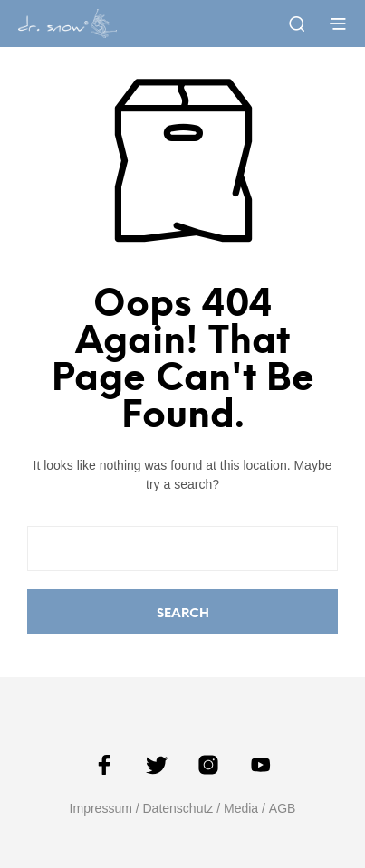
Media (241, 809)
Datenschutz (178, 809)
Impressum (101, 809)
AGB (283, 809)
